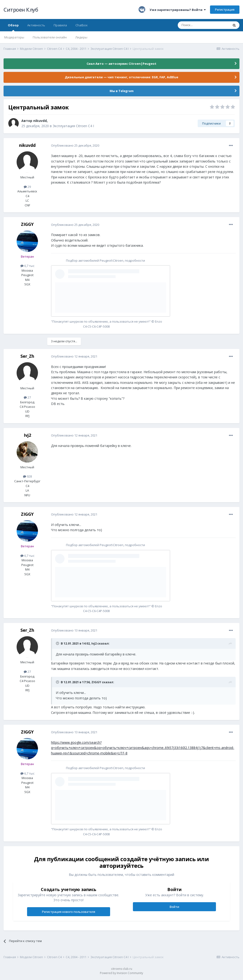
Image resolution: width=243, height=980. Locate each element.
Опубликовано (75, 145)
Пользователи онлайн (50, 37)
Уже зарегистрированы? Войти (178, 10)
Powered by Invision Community (121, 973)
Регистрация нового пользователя (69, 912)
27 (27, 397)
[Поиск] (203, 25)
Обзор (13, 27)
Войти (174, 907)
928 (27, 476)
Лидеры (81, 37)
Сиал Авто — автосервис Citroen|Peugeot (121, 64)
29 (27, 187)
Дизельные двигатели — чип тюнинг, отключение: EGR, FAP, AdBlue (121, 77)
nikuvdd (40, 121)
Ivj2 (27, 435)
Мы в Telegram (122, 91)
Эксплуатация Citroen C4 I (73, 126)
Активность (36, 25)
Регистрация (225, 9)
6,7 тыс (27, 266)
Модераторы (14, 37)
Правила (60, 25)
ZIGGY (27, 224)
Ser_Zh (27, 356)
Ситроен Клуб (21, 9)
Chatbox (82, 25)
